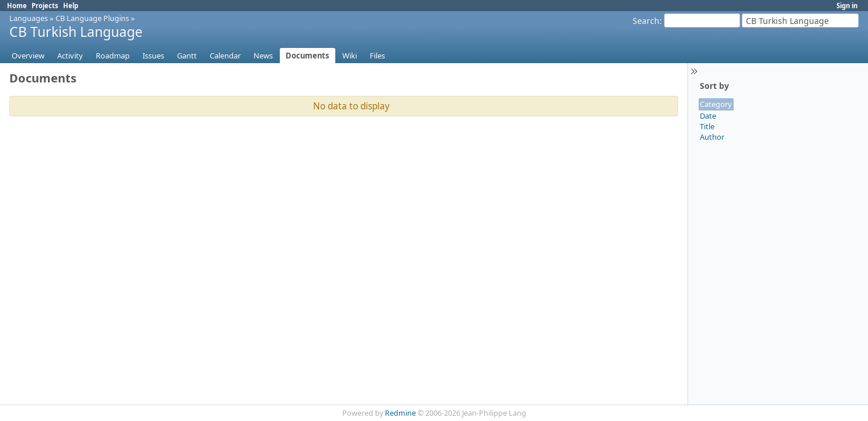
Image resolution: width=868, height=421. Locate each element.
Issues (153, 56)
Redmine (400, 413)
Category (716, 104)
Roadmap (113, 56)
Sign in (847, 6)
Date (708, 116)
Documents (308, 56)
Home (17, 6)
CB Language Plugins (92, 18)
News (263, 56)
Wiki (350, 56)
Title (707, 126)
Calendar (225, 56)
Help (71, 6)
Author (712, 137)
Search (646, 21)
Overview (28, 56)
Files (377, 56)
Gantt (187, 56)
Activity (70, 56)
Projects (45, 6)
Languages (29, 18)
